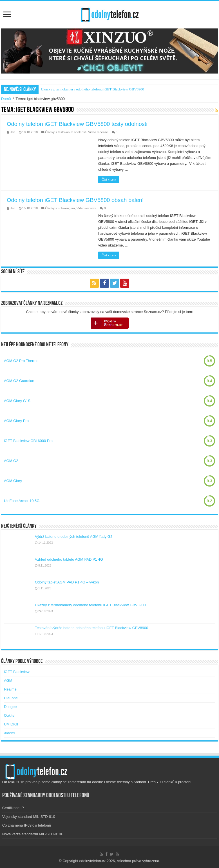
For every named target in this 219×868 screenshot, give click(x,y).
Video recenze (98, 132)
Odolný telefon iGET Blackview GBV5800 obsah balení (75, 200)
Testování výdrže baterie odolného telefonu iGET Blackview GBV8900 (91, 628)
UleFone (11, 698)
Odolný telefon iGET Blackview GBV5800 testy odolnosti (77, 124)
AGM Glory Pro (16, 421)
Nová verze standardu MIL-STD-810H (33, 834)
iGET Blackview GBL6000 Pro (28, 441)
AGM (8, 681)
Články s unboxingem (60, 208)
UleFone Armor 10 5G (22, 501)
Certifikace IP (13, 808)
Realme (10, 689)
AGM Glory (13, 481)
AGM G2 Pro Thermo (21, 361)
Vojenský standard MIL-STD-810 (29, 817)
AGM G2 (11, 461)
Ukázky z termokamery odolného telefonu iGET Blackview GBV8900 (92, 89)
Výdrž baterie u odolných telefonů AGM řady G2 (74, 537)
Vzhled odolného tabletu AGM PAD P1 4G (69, 559)
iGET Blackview (17, 672)
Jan (13, 132)
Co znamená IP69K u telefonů (27, 825)
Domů (6, 99)
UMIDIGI (11, 724)
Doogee (10, 707)
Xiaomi (10, 733)
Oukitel (10, 715)
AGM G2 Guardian (19, 381)
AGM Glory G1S (17, 401)
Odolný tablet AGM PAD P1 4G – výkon (67, 582)
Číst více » (109, 179)
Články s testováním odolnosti (66, 132)
